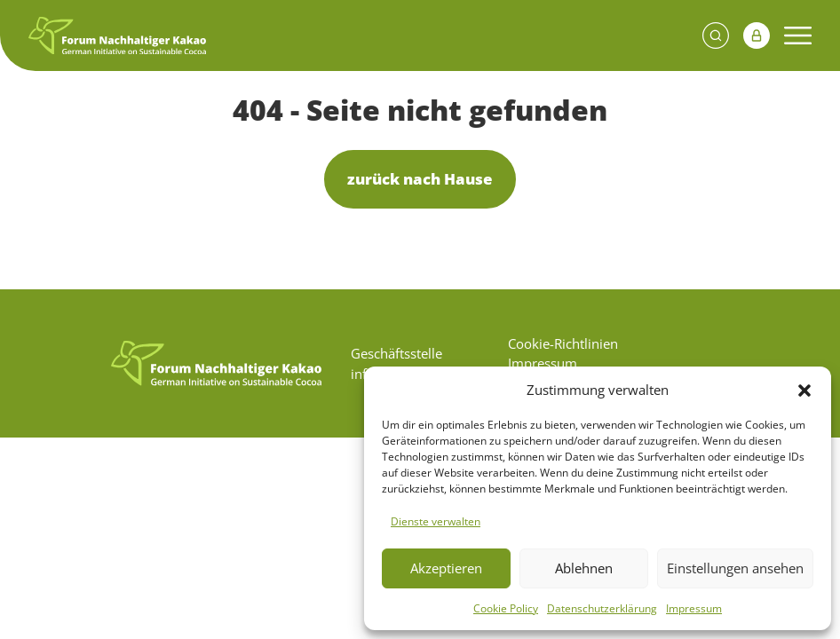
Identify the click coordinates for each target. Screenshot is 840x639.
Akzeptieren (446, 568)
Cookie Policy (506, 608)
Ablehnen (584, 568)
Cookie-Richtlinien (563, 343)
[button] (804, 390)
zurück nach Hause (420, 179)
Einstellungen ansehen (735, 568)
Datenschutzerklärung (602, 608)
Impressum (694, 608)
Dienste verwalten (436, 521)
